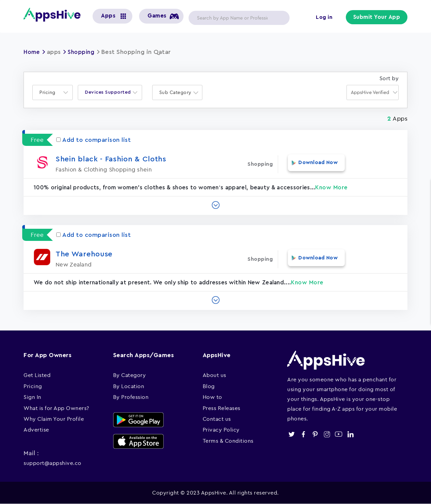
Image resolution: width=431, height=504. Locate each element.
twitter (291, 434)
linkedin (350, 434)
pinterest (315, 434)
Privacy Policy (221, 430)
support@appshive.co (53, 463)
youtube (339, 434)
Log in (325, 18)
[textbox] (49, 92)
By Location (129, 386)
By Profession (131, 397)
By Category (130, 375)
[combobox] (53, 92)
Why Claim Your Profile (54, 419)
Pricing (33, 386)
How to (212, 397)
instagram (327, 434)
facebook (303, 434)
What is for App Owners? (56, 408)
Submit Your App (377, 18)
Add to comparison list (93, 140)
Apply (279, 18)
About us (214, 375)
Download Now (314, 164)
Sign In (32, 397)
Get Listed (37, 375)
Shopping (83, 52)
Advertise (36, 430)
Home (32, 52)
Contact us (217, 419)
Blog (209, 386)
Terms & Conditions (228, 441)
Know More (331, 187)
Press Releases (222, 408)
